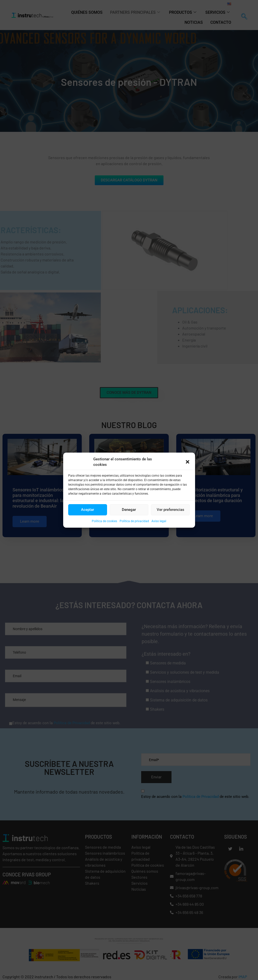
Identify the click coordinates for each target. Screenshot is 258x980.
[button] (188, 462)
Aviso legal (159, 521)
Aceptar (88, 510)
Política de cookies (104, 521)
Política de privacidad (134, 521)
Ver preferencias (170, 510)
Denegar (129, 510)
